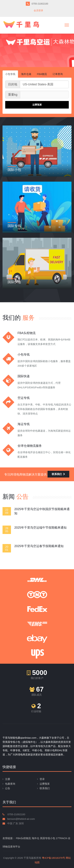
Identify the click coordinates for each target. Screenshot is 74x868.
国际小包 (14, 170)
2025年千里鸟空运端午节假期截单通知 (40, 528)
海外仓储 (26, 74)
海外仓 (35, 838)
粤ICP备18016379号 (54, 858)
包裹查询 (10, 784)
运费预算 (45, 784)
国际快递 (14, 282)
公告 (8, 788)
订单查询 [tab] (58, 74)
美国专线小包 (48, 838)
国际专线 (14, 226)
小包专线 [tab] (10, 74)
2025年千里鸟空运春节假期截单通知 (39, 546)
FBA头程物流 (23, 838)
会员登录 (38, 10)
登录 (42, 779)
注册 (8, 779)
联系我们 (58, 474)
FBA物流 (42, 74)
